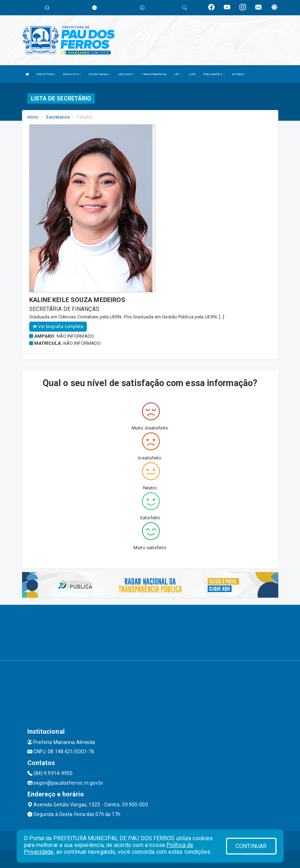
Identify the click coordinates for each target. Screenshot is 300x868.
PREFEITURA (46, 74)
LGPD (192, 74)
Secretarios (58, 117)
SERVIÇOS (126, 74)
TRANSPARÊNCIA (154, 74)
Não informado (75, 336)
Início (33, 117)
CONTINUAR (251, 846)
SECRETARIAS (99, 74)
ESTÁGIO (238, 74)
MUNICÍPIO (72, 74)
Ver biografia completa (58, 327)
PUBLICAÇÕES (214, 74)
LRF (178, 74)
